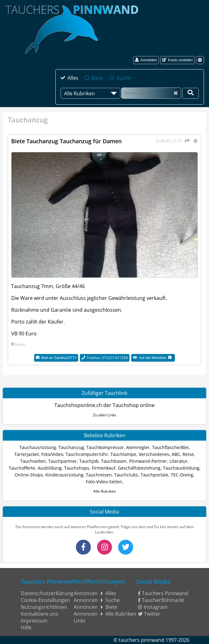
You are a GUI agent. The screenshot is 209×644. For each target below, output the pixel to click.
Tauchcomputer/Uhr (87, 454)
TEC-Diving (182, 475)
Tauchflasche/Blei (170, 447)
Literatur (179, 461)
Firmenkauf (104, 468)
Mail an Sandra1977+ (56, 358)
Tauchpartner (63, 461)
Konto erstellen (177, 60)
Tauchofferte (22, 468)
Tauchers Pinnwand (163, 593)
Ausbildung (50, 468)
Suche (124, 78)
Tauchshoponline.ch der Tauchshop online (104, 405)
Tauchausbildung (181, 468)
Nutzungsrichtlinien (44, 607)
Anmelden (146, 60)
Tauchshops (77, 468)
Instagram (153, 607)
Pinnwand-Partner (148, 461)
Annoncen (86, 593)
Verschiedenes (154, 454)
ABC (176, 454)
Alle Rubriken (105, 491)
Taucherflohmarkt (161, 600)
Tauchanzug (71, 447)
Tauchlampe (123, 454)
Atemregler (138, 447)
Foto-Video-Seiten (104, 482)
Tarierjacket (27, 454)
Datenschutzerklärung (47, 593)
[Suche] (151, 93)
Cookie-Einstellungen (45, 600)
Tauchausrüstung (38, 447)
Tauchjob (89, 461)
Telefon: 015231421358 (105, 358)
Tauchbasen (114, 461)
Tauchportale (154, 475)
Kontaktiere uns (39, 614)
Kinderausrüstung (64, 475)
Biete (97, 78)
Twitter (149, 614)
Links (80, 621)
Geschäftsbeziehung (139, 468)
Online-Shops (29, 475)
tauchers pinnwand (142, 640)
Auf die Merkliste (154, 358)
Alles (73, 78)
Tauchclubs (126, 475)
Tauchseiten (33, 461)
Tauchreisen (99, 475)
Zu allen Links (105, 415)
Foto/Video (52, 454)
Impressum (34, 621)
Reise (188, 454)
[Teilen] (186, 141)
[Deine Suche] (190, 93)
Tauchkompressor (105, 447)
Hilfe (26, 627)
